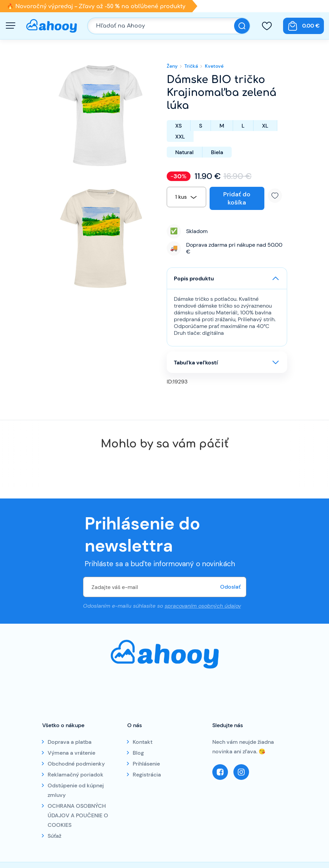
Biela (217, 152)
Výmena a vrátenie (71, 753)
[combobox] (186, 197)
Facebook (220, 772)
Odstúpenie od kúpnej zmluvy (76, 790)
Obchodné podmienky (76, 764)
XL (265, 126)
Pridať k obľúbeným (277, 196)
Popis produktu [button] (194, 279)
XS (178, 126)
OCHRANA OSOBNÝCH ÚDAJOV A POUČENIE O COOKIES (78, 815)
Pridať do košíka (237, 198)
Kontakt (143, 742)
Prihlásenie (146, 764)
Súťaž (54, 836)
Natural (184, 152)
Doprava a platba (70, 742)
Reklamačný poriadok (76, 775)
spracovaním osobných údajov (203, 606)
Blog (138, 753)
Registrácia (147, 775)
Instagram (241, 772)
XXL (180, 137)
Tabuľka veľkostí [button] (196, 363)
